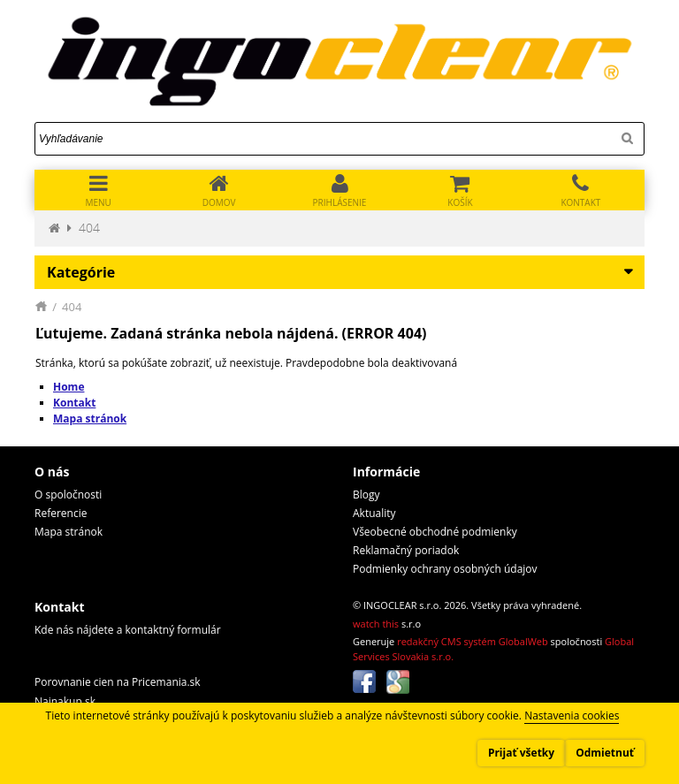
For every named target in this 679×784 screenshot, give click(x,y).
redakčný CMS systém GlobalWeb (473, 641)
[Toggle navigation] (98, 190)
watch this (376, 624)
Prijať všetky (521, 753)
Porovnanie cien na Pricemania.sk (118, 682)
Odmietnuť (605, 753)
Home (69, 387)
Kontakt (74, 403)
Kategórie (81, 272)
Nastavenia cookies (572, 715)
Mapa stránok (90, 419)
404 (89, 228)
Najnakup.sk (65, 701)
